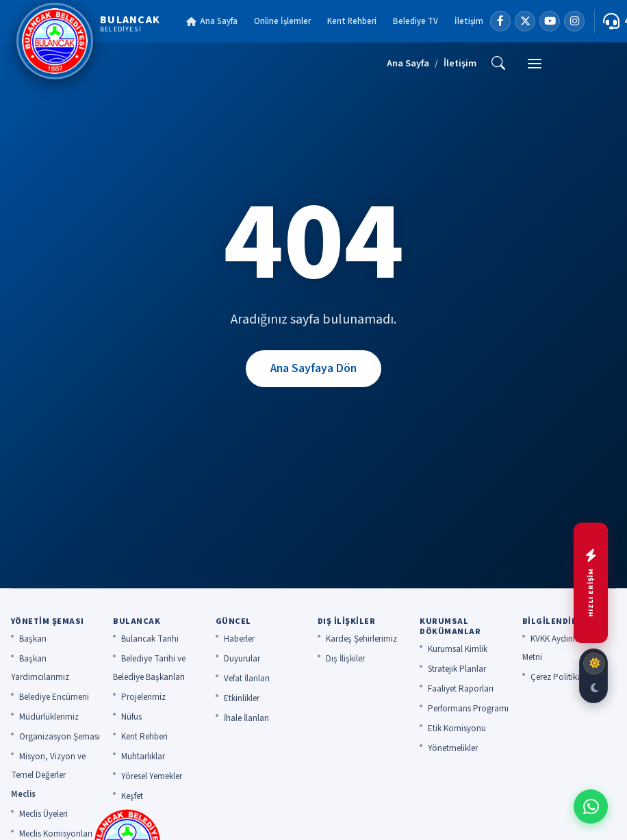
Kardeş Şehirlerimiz (361, 639)
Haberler (239, 639)
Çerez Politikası (559, 677)
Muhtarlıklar (143, 757)
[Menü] (535, 64)
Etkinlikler (242, 698)
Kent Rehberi (352, 21)
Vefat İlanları (247, 679)
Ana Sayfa (212, 21)
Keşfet (132, 796)
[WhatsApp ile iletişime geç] (591, 806)
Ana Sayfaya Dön (313, 368)
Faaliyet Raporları (461, 689)
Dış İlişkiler (345, 659)
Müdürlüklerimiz (49, 717)
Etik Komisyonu (457, 729)
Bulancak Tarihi (150, 639)
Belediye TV (415, 21)
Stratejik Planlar (457, 669)
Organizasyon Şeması (60, 737)
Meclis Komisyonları (56, 834)
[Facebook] (500, 21)
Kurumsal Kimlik (458, 649)
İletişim (469, 21)
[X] (525, 21)
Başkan (33, 639)
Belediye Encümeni (54, 697)
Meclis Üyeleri (43, 814)
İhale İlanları (246, 718)
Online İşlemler (282, 21)
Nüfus (131, 717)
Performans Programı (468, 709)
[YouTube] (550, 21)
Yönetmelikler (453, 748)
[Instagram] (574, 21)
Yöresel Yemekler (152, 776)
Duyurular (242, 659)
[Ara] (498, 64)
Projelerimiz (143, 697)
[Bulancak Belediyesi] (88, 41)
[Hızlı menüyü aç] (591, 583)
